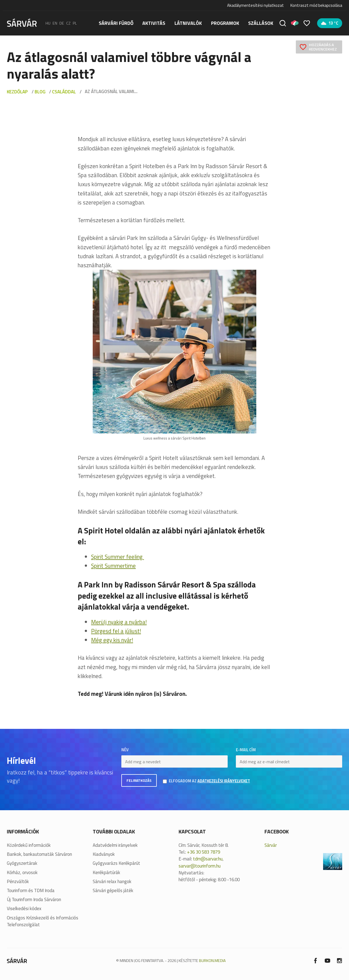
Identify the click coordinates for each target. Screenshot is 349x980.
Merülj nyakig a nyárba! (119, 622)
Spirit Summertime (113, 566)
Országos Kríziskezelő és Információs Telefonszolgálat (43, 920)
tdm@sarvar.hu (208, 858)
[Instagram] (339, 959)
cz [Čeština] (68, 23)
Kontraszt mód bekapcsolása (316, 5)
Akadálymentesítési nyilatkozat (255, 5)
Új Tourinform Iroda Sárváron (34, 899)
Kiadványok (104, 853)
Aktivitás (154, 23)
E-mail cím (246, 750)
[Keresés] (283, 23)
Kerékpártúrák (106, 871)
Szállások (261, 23)
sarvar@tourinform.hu (200, 865)
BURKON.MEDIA (212, 960)
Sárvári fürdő (116, 23)
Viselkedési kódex (24, 908)
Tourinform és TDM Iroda (31, 890)
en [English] (55, 23)
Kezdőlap (17, 92)
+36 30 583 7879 (204, 851)
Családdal (64, 92)
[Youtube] (327, 959)
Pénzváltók (18, 880)
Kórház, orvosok (22, 871)
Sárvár (271, 844)
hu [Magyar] (48, 23)
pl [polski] (75, 23)
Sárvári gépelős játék (113, 890)
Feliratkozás (140, 781)
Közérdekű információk (29, 844)
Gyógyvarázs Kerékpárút (116, 862)
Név (125, 750)
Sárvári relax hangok (112, 880)
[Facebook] (315, 959)
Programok (225, 23)
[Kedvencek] (307, 23)
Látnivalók (188, 23)
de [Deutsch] (62, 23)
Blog (40, 92)
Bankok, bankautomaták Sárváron (39, 853)
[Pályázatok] (295, 23)
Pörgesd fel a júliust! (116, 631)
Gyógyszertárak (22, 862)
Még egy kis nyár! (112, 640)
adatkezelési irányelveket (228, 780)
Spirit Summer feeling (118, 557)
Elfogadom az (213, 781)
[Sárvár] (22, 23)
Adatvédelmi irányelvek (115, 844)
